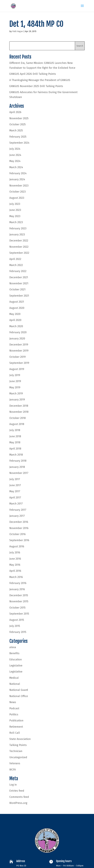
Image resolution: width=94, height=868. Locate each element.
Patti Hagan (18, 31)
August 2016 (17, 546)
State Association (20, 739)
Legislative (16, 666)
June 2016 (15, 559)
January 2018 (17, 467)
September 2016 (19, 540)
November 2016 (19, 528)
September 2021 (19, 296)
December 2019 (19, 345)
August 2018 (17, 424)
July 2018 (15, 430)
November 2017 (19, 473)
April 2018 (15, 449)
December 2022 (19, 241)
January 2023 (17, 235)
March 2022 (16, 265)
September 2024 (19, 143)
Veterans (15, 763)
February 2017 (18, 510)
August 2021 (17, 302)
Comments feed (19, 797)
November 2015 (19, 601)
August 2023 (17, 198)
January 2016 (17, 589)
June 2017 (15, 485)
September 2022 (19, 253)
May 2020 (15, 314)
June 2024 (15, 155)
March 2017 (16, 504)
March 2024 (16, 167)
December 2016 (19, 522)
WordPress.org (18, 803)
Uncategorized (18, 757)
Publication (16, 721)
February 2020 (18, 332)
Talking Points (18, 745)
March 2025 (16, 130)
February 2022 (18, 271)
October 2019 (17, 357)
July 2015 (15, 626)
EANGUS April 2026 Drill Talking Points (33, 74)
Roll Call (15, 733)
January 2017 (17, 516)
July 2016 (15, 553)
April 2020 (15, 320)
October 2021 (17, 289)
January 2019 (17, 400)
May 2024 (15, 161)
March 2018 (16, 455)
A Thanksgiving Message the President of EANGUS (40, 80)
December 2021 (19, 277)
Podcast (14, 708)
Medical (14, 678)
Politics (14, 714)
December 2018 (19, 406)
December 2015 (19, 595)
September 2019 (19, 363)
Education (16, 659)
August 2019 (17, 369)
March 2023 (16, 222)
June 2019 (15, 381)
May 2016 (15, 565)
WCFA (13, 770)
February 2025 (18, 137)
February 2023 (18, 228)
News (13, 702)
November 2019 (19, 351)
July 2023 (15, 204)
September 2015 (19, 614)
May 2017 (15, 491)
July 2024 (15, 149)
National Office (19, 696)
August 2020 (17, 308)
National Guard (19, 690)
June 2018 (15, 436)
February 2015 (18, 632)
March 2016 (16, 577)
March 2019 (16, 394)
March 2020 (16, 326)
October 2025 (17, 124)
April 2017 (15, 498)
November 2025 (19, 118)
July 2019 (15, 375)
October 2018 (17, 418)
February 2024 (18, 173)
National (15, 684)
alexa (13, 647)
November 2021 (19, 283)
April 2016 (15, 571)
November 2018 (19, 412)
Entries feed (17, 791)
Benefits (14, 653)
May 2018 (15, 442)
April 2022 (15, 259)
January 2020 (17, 339)
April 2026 (15, 112)
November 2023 (19, 186)
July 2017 (15, 479)
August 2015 (17, 620)
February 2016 (18, 583)
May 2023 (15, 216)
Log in (13, 785)
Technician (16, 751)
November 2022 (19, 247)
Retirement (16, 727)
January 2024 (17, 179)
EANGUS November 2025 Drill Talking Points (36, 86)
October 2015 (17, 608)
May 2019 (15, 387)
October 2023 (17, 192)
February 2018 (18, 461)
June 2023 (15, 210)
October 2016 (17, 534)
